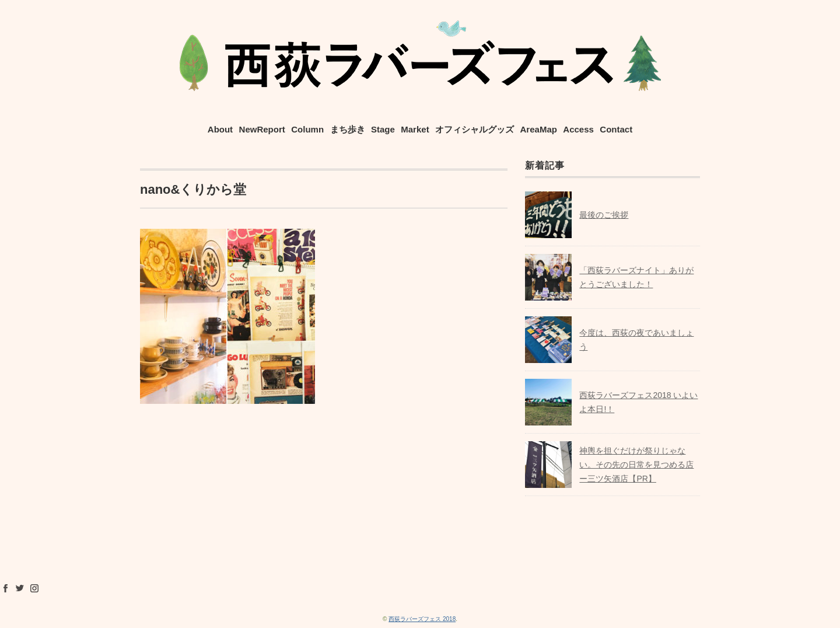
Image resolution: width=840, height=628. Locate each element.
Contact (616, 129)
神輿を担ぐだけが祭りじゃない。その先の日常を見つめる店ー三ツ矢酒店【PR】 (636, 465)
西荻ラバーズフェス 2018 (422, 619)
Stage (383, 129)
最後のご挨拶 (604, 215)
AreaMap (539, 129)
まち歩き (348, 129)
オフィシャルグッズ (475, 129)
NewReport (262, 129)
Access (578, 129)
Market (415, 129)
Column (307, 129)
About (220, 129)
